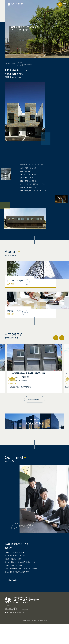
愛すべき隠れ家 (34, 421)
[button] (62, 338)
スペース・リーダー (16, 4)
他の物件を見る (34, 399)
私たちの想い (13, 580)
